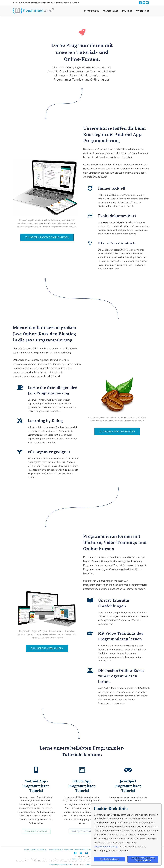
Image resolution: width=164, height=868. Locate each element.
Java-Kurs (69, 850)
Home (27, 850)
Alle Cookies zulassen (109, 859)
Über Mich (41, 3)
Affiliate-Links (78, 859)
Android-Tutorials (39, 850)
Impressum (17, 3)
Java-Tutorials (56, 850)
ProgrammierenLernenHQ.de (61, 864)
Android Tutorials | (63, 3)
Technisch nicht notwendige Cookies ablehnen (143, 859)
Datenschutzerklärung (29, 3)
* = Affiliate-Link (50, 3)
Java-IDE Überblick (83, 850)
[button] (47, 237)
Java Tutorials (74, 3)
